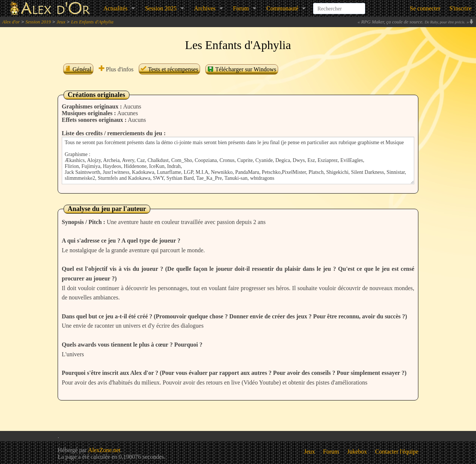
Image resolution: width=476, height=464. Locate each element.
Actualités (115, 8)
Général (78, 69)
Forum (241, 8)
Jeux (61, 22)
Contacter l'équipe (397, 452)
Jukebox (357, 452)
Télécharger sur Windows (242, 69)
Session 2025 (161, 8)
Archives (205, 8)
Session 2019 (38, 22)
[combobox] (339, 5)
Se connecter (425, 8)
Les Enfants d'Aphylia (92, 22)
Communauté (282, 8)
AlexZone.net (104, 450)
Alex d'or (11, 22)
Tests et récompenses (169, 69)
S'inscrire (460, 8)
